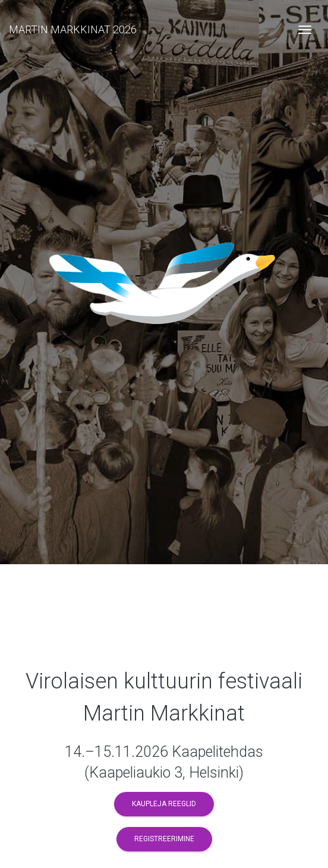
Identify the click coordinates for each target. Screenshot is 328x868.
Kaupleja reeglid (164, 804)
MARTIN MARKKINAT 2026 (73, 29)
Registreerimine (164, 839)
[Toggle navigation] (305, 30)
